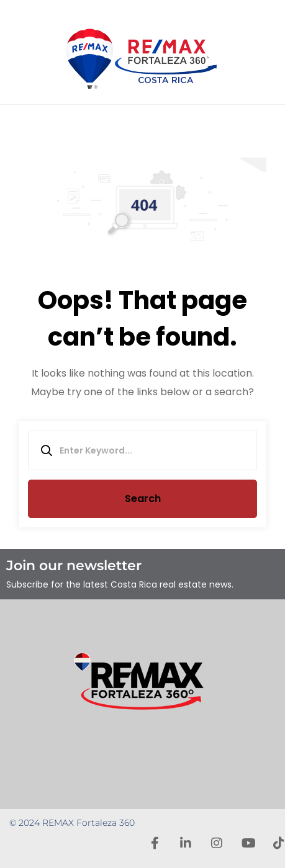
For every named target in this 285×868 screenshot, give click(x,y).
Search (143, 499)
